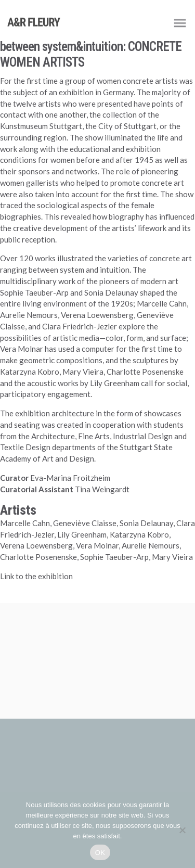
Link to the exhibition (36, 576)
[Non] (182, 830)
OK (100, 853)
